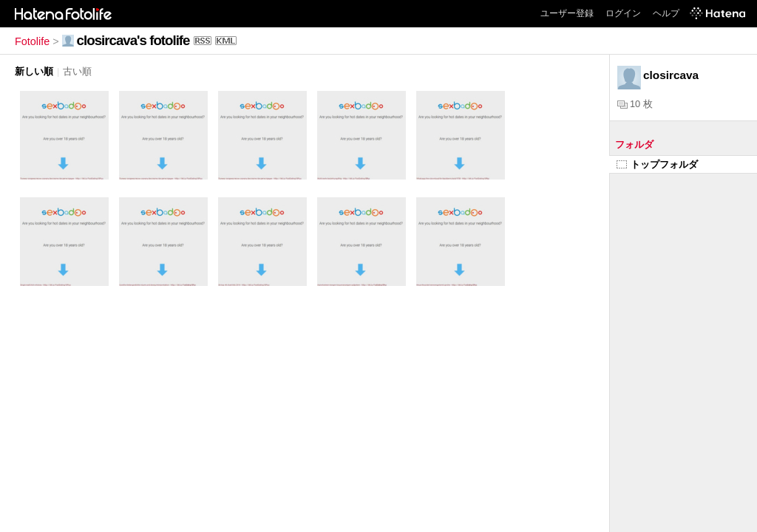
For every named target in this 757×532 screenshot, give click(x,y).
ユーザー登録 (567, 13)
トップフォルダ (657, 164)
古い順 (77, 71)
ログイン (623, 13)
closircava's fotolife (133, 40)
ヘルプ (666, 13)
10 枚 (635, 104)
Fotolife (32, 41)
